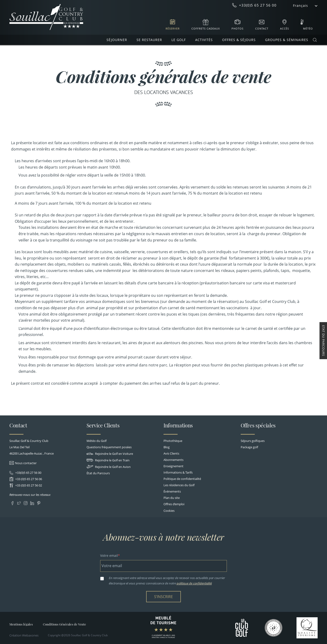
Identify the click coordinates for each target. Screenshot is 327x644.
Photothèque (173, 441)
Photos (238, 28)
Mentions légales (21, 624)
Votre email (109, 555)
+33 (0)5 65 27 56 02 (28, 485)
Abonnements (173, 460)
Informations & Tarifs (178, 472)
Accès (285, 28)
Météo (308, 28)
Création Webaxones (24, 635)
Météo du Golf (97, 441)
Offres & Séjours (239, 40)
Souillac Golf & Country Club (46, 17)
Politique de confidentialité (182, 479)
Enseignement (173, 466)
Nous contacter (26, 463)
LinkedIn (32, 502)
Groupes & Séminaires (287, 40)
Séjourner (117, 40)
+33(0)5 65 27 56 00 (28, 473)
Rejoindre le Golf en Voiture (110, 454)
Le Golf (179, 40)
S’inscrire (163, 597)
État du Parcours (98, 473)
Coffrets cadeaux (206, 28)
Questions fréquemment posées (109, 447)
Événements (172, 491)
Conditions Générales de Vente (65, 624)
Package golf (249, 447)
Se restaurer (149, 40)
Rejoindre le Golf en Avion (109, 467)
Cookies (169, 511)
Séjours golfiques (253, 441)
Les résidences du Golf (179, 485)
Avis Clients (171, 453)
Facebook (12, 502)
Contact (262, 28)
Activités (204, 40)
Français (300, 6)
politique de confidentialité (194, 583)
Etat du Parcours (323, 341)
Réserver (173, 28)
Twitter (19, 502)
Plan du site (172, 498)
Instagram (25, 502)
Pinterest (39, 502)
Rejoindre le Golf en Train (108, 460)
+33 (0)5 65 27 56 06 (28, 479)
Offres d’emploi (174, 504)
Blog (167, 447)
